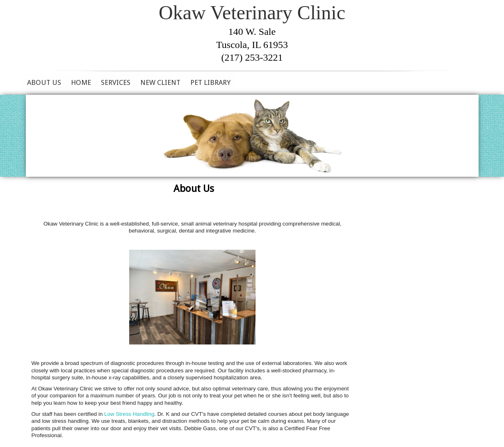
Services (116, 82)
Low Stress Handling (129, 414)
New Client (160, 82)
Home (81, 82)
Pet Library (210, 82)
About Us (44, 82)
